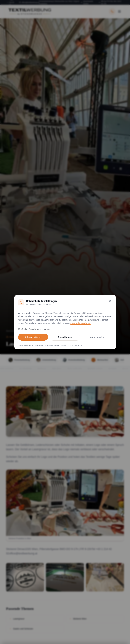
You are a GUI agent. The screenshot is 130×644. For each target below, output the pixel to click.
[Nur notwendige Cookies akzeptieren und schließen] (110, 301)
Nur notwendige (97, 337)
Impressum (39, 345)
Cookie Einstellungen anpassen (35, 329)
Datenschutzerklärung (81, 323)
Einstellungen (65, 337)
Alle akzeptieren (33, 337)
